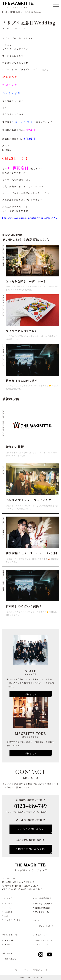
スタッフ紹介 (10, 941)
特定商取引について (40, 970)
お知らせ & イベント (44, 941)
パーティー (9, 908)
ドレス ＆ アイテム (12, 920)
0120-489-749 (31, 806)
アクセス (8, 945)
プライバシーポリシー (22, 970)
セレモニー (9, 904)
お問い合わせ (10, 959)
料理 (6, 916)
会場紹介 (8, 912)
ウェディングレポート (44, 926)
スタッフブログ (42, 945)
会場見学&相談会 (42, 908)
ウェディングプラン (44, 904)
